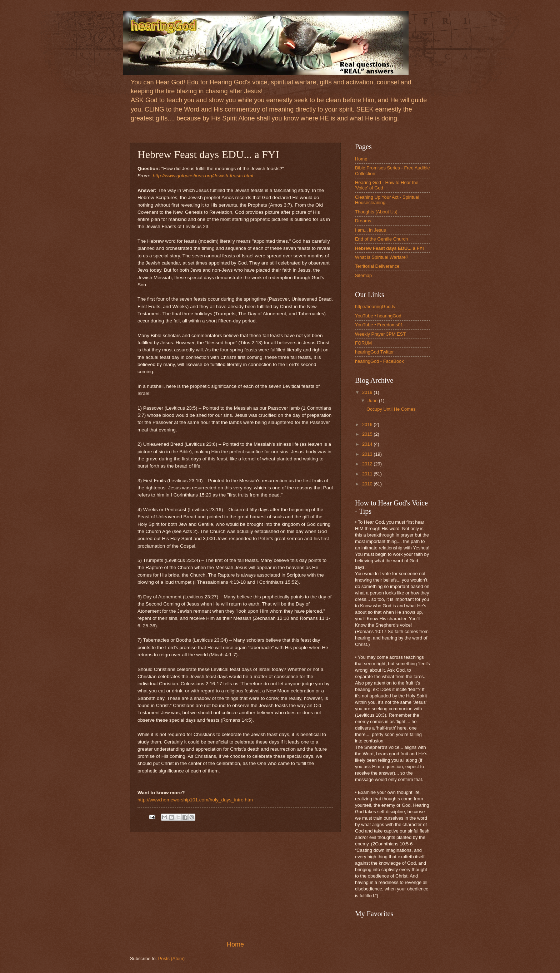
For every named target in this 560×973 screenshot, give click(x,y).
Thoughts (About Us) (376, 212)
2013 (368, 454)
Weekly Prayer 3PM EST (380, 334)
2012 (368, 464)
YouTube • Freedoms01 (379, 325)
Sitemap (363, 275)
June (373, 401)
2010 (368, 484)
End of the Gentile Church (381, 239)
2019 (368, 392)
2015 (368, 434)
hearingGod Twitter (374, 352)
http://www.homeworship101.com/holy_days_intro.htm (195, 800)
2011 (368, 474)
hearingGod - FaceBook (379, 361)
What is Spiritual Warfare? (382, 257)
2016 (368, 424)
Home (235, 944)
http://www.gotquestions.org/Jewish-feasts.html (203, 176)
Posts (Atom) (171, 959)
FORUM (363, 343)
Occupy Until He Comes (391, 409)
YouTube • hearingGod (378, 316)
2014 (368, 444)
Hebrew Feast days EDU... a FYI (389, 248)
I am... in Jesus (371, 230)
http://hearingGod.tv (375, 307)
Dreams (363, 221)
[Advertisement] (235, 886)
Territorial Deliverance (377, 266)
